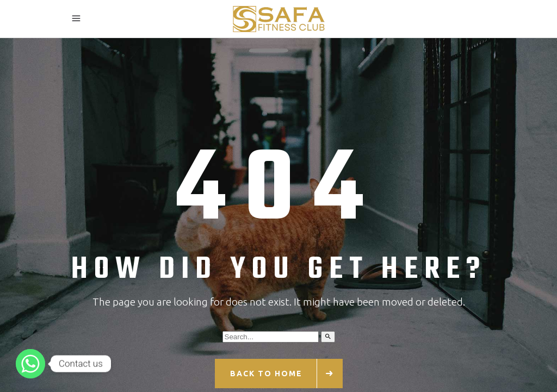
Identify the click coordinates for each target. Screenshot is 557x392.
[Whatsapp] (30, 364)
